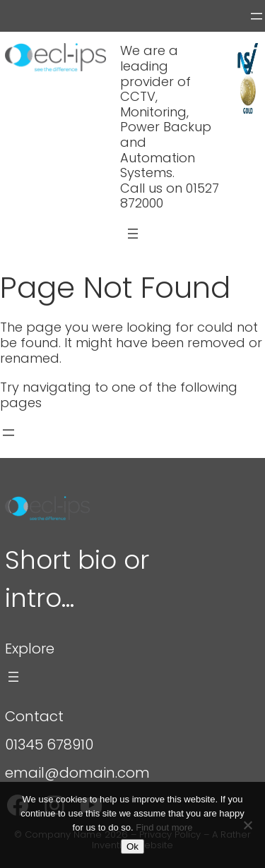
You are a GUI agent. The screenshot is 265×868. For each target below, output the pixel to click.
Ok (132, 846)
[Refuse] (247, 825)
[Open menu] (257, 16)
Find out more (164, 827)
